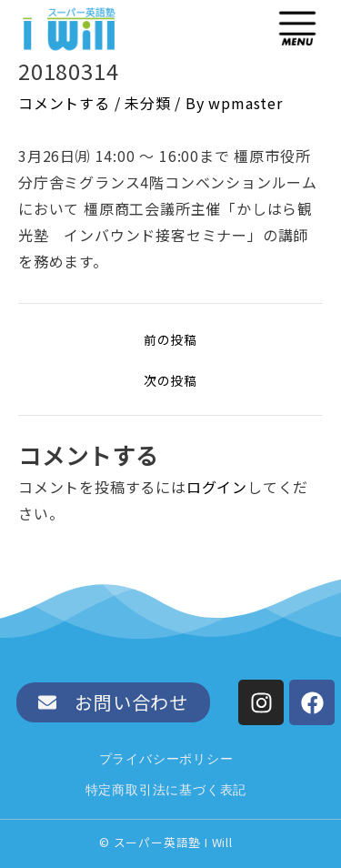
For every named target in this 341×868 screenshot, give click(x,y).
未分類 (147, 103)
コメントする (64, 103)
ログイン (217, 487)
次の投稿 (170, 381)
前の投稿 (170, 340)
